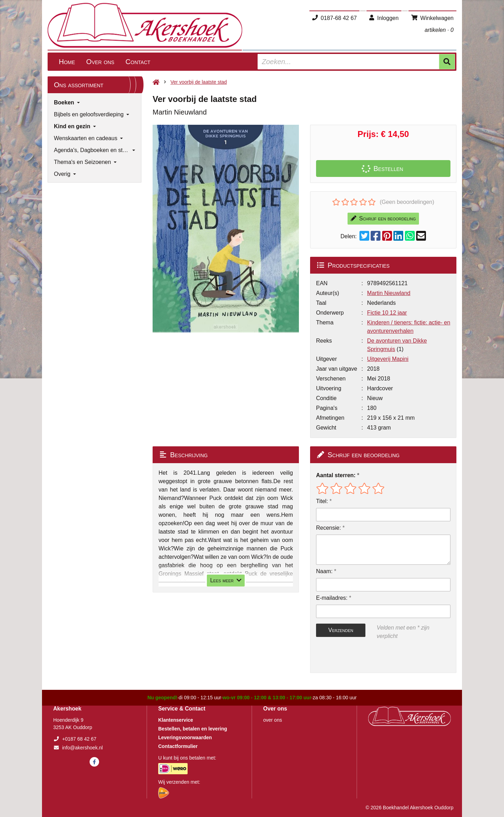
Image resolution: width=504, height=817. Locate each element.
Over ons (100, 62)
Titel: (322, 501)
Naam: (324, 571)
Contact (138, 62)
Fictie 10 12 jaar (387, 313)
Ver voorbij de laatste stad (199, 82)
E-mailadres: (332, 598)
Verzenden (341, 630)
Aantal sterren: (336, 475)
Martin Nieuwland (389, 293)
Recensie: (328, 528)
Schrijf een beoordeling (383, 218)
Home (67, 62)
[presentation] (361, 657)
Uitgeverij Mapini (388, 359)
